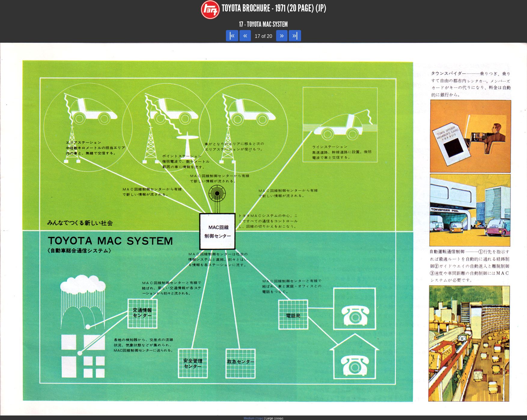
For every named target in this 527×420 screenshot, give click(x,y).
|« (232, 35)
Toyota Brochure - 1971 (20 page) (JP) (274, 8)
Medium (253, 418)
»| (295, 35)
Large (274, 418)
